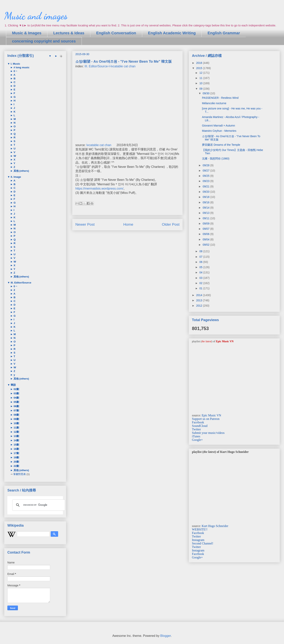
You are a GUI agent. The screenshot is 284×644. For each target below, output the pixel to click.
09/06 (206, 234)
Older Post (171, 224)
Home (128, 224)
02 (201, 283)
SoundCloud (200, 426)
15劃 (16, 445)
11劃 (16, 428)
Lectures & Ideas (69, 33)
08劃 (16, 415)
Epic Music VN (211, 415)
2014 (200, 295)
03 (201, 278)
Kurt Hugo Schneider (215, 526)
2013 (200, 300)
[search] (38, 505)
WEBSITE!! (200, 529)
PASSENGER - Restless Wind (220, 98)
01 (201, 288)
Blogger (166, 636)
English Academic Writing (172, 33)
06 (201, 262)
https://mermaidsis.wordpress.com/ (99, 189)
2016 (200, 63)
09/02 (206, 245)
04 (201, 272)
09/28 (206, 165)
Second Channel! (203, 543)
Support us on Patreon (206, 419)
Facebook (198, 422)
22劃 (16, 466)
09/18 (206, 197)
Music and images (36, 16)
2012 (200, 306)
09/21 (206, 186)
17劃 (16, 453)
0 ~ (15, 71)
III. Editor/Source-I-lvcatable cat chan (110, 66)
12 (201, 73)
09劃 (16, 419)
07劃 (16, 410)
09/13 (206, 213)
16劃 (16, 449)
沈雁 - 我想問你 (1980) (216, 159)
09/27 (206, 171)
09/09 (206, 224)
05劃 (16, 402)
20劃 (16, 462)
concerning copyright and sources (44, 41)
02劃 (16, 389)
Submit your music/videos (208, 433)
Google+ (197, 440)
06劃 (16, 406)
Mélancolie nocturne (214, 103)
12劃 (16, 432)
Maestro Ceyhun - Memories (219, 131)
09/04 (206, 239)
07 (201, 257)
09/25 (206, 176)
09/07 (206, 229)
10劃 (16, 423)
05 (201, 267)
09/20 (206, 192)
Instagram (198, 540)
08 (201, 251)
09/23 (206, 181)
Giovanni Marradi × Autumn (219, 126)
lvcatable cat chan (99, 145)
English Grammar (224, 33)
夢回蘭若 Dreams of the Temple (221, 145)
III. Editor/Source (21, 283)
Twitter (196, 429)
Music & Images (27, 33)
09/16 (206, 202)
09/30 (206, 93)
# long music (21, 67)
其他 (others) (21, 171)
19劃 (16, 457)
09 (201, 89)
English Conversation (116, 33)
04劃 (16, 398)
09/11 (206, 218)
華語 (13, 385)
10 (201, 83)
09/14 (206, 208)
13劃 (16, 436)
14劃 (16, 440)
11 (201, 78)
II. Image (15, 177)
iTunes (196, 436)
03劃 (16, 393)
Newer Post (85, 224)
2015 (200, 68)
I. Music (15, 64)
